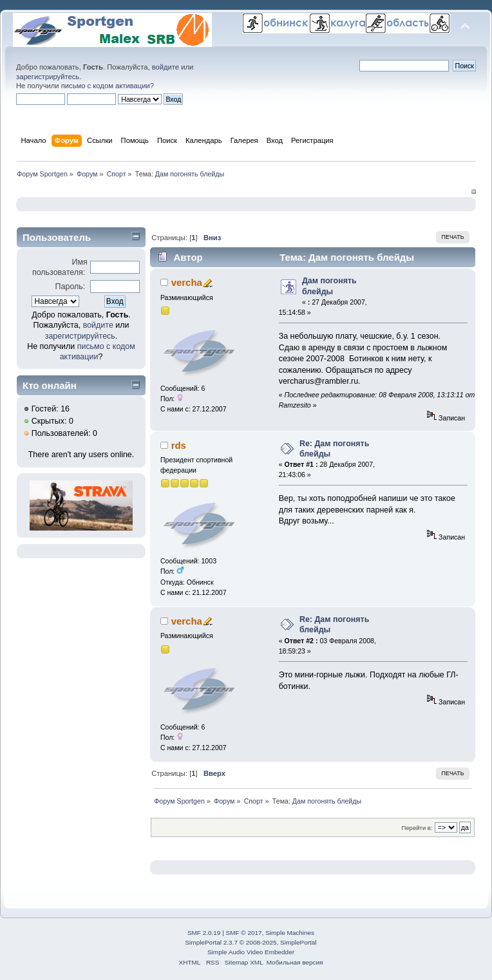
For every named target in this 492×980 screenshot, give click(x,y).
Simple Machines (290, 933)
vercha (187, 282)
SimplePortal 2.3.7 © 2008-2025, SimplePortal (251, 942)
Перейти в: (417, 828)
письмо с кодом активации (106, 86)
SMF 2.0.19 (204, 933)
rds (179, 445)
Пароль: (71, 287)
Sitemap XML (244, 962)
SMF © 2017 (244, 933)
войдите (166, 67)
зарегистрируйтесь (48, 77)
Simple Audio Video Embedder (251, 952)
